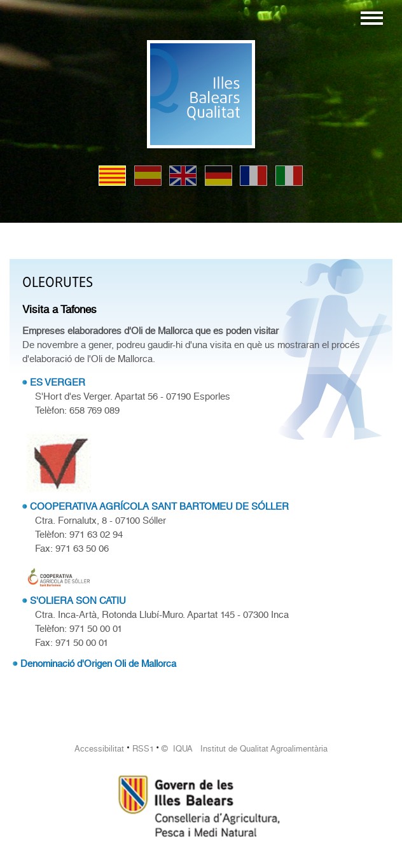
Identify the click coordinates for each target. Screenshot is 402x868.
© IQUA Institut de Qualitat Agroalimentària (245, 749)
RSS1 (143, 749)
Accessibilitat (99, 749)
